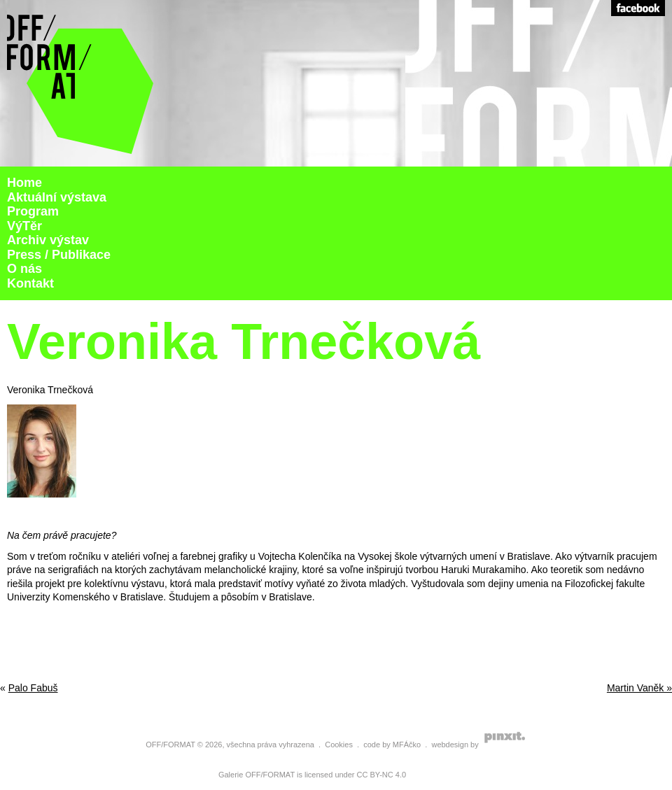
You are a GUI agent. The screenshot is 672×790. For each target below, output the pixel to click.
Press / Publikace (59, 255)
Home (24, 183)
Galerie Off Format (80, 83)
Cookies (339, 745)
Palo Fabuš (33, 688)
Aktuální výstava (57, 197)
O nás (24, 269)
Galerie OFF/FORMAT (257, 775)
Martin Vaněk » (639, 688)
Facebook (638, 8)
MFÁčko (407, 745)
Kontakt (30, 283)
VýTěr (24, 226)
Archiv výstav (48, 240)
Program (33, 211)
